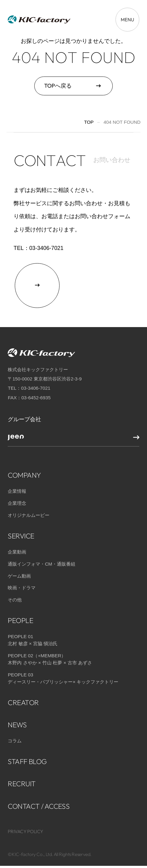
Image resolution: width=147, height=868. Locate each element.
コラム (15, 738)
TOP (89, 122)
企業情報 (17, 488)
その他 (15, 597)
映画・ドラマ (22, 585)
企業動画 (17, 549)
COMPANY (24, 472)
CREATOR (23, 699)
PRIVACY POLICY (25, 828)
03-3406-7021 (46, 248)
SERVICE (21, 533)
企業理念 (17, 500)
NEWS (17, 722)
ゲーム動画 (19, 573)
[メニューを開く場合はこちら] (127, 19)
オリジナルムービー (29, 512)
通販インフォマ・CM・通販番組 (42, 561)
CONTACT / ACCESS (39, 803)
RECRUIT (22, 781)
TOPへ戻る (58, 86)
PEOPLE (20, 618)
